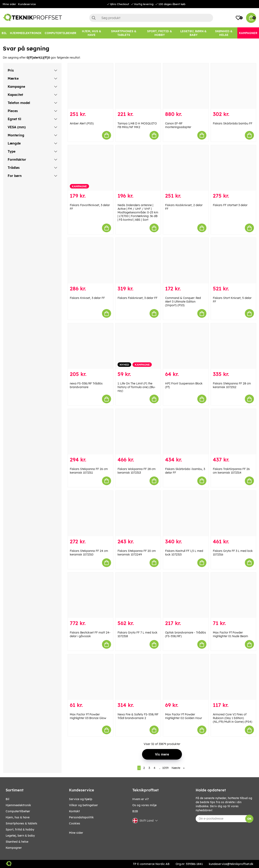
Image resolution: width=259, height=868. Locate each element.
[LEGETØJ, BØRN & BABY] (193, 33)
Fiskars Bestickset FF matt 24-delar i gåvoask (90, 634)
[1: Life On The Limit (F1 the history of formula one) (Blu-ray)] (138, 346)
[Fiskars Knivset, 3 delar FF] (90, 261)
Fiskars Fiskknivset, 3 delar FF (137, 298)
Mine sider (9, 4)
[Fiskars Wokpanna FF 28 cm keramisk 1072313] (138, 432)
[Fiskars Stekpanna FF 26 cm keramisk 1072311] (90, 432)
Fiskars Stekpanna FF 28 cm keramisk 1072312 (232, 385)
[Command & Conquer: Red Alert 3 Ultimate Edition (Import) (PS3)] (186, 261)
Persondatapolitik (81, 817)
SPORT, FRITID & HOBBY (20, 829)
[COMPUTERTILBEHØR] (61, 33)
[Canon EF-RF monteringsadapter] (186, 86)
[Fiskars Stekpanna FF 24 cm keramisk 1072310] (90, 513)
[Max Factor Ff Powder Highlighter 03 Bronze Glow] (90, 677)
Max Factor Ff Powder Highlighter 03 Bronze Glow (88, 716)
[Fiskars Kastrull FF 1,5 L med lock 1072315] (186, 513)
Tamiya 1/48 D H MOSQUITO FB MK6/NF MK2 (137, 125)
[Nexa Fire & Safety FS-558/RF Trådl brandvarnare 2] (138, 677)
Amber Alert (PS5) (82, 123)
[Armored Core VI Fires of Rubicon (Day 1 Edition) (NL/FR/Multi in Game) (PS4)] (234, 677)
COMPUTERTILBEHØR (18, 811)
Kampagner (14, 848)
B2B (135, 811)
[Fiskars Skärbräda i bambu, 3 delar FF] (186, 432)
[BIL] (4, 33)
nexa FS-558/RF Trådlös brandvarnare (86, 385)
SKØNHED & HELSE (17, 842)
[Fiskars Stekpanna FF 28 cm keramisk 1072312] (234, 346)
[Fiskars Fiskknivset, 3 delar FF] (138, 261)
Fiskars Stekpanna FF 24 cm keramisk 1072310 (89, 553)
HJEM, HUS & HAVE (18, 817)
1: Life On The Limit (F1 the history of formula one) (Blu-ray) (137, 387)
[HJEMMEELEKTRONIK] (26, 33)
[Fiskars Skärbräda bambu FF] (234, 86)
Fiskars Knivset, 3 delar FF (87, 298)
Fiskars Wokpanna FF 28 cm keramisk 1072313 (137, 471)
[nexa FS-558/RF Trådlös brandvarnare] (90, 346)
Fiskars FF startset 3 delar (230, 205)
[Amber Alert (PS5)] (90, 86)
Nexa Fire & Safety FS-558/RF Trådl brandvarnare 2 (138, 716)
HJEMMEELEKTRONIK (18, 805)
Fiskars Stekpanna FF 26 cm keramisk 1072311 (89, 471)
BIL (7, 799)
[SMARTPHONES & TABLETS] (124, 33)
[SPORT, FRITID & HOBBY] (159, 33)
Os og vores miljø (144, 805)
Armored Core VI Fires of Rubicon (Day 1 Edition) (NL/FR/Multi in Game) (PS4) (232, 718)
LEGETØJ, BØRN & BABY (20, 836)
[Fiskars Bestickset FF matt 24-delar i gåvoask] (90, 595)
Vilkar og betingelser (83, 805)
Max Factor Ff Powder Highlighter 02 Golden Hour (184, 716)
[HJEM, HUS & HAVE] (92, 33)
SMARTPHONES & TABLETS (21, 823)
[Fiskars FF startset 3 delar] (234, 168)
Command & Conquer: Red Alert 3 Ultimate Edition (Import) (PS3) (183, 302)
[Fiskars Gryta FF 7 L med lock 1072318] (138, 595)
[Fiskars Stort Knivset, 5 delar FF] (234, 261)
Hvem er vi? (141, 799)
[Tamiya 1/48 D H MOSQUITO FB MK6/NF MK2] (138, 86)
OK (249, 819)
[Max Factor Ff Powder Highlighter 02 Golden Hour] (186, 677)
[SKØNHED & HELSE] (224, 33)
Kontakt (74, 811)
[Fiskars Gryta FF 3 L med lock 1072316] (234, 513)
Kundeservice (27, 4)
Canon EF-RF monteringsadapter (178, 125)
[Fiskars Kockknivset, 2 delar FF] (186, 168)
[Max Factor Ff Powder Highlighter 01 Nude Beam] (234, 595)
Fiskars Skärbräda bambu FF (233, 123)
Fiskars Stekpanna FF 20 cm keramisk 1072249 (137, 553)
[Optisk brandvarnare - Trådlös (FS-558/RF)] (186, 595)
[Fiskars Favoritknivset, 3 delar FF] (90, 168)
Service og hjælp (81, 799)
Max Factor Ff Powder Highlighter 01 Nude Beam (230, 634)
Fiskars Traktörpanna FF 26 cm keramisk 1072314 (231, 471)
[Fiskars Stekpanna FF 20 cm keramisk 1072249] (138, 513)
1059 (165, 768)
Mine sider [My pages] (76, 833)
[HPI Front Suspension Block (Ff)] (186, 346)
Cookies (75, 823)
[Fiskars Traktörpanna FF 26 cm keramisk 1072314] (234, 432)
